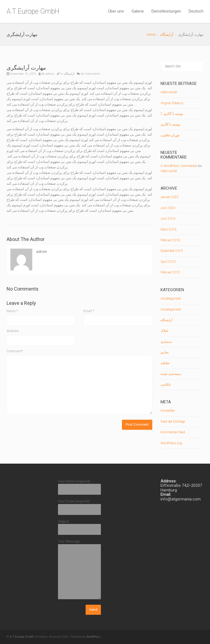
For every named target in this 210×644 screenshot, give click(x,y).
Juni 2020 (168, 208)
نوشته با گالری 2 (172, 114)
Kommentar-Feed (173, 432)
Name (12, 311)
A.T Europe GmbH (33, 11)
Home (151, 35)
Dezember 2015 (172, 251)
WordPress (93, 637)
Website (13, 331)
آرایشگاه (167, 35)
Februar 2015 (170, 272)
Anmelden (168, 411)
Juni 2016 (168, 219)
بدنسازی (166, 342)
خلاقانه (165, 363)
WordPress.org (171, 443)
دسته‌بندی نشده (171, 374)
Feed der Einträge (173, 422)
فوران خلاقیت (170, 135)
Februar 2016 (170, 240)
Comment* (15, 351)
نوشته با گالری (170, 124)
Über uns (116, 11)
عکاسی (166, 384)
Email (89, 311)
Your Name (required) (80, 485)
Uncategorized (171, 299)
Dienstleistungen (166, 11)
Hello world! (169, 92)
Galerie (138, 11)
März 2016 (168, 229)
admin (50, 74)
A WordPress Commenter (179, 166)
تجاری (165, 352)
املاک (164, 331)
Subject (80, 525)
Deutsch (196, 11)
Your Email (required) (80, 505)
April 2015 (168, 262)
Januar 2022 (170, 197)
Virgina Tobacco (172, 103)
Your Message (80, 570)
